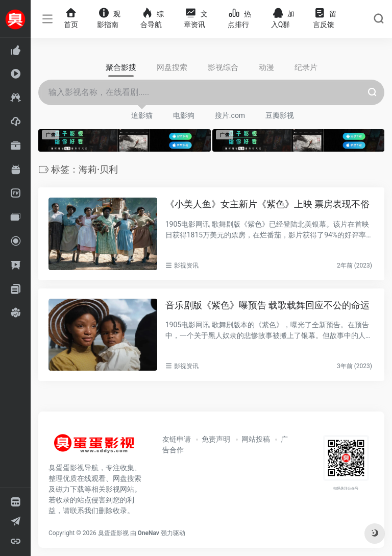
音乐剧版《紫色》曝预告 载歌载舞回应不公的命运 (267, 305)
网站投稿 (256, 439)
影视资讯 (186, 265)
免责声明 (216, 439)
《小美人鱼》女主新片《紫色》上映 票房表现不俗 (267, 204)
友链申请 (177, 439)
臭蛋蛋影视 (113, 533)
